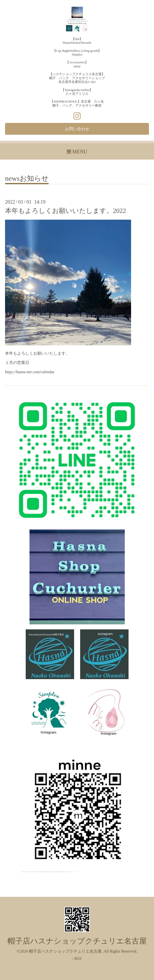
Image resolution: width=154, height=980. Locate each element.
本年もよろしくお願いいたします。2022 (66, 211)
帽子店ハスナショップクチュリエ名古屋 (77, 941)
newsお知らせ (27, 179)
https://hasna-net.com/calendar (30, 372)
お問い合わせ (77, 129)
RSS (78, 959)
